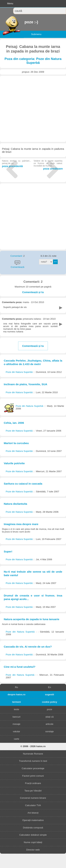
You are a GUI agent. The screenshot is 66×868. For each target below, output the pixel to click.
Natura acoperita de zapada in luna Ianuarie (31, 619)
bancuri (16, 717)
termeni (16, 702)
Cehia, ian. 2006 (14, 423)
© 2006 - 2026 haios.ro (33, 746)
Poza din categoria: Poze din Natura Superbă (33, 61)
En (50, 687)
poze (50, 709)
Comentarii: (17, 256)
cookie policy (49, 702)
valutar (16, 731)
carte (17, 739)
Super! (8, 551)
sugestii (50, 694)
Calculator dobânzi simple (33, 835)
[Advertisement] (33, 109)
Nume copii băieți (33, 842)
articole (49, 724)
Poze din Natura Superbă (19, 372)
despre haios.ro (16, 694)
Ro (16, 687)
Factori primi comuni (33, 776)
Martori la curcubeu (16, 443)
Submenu (36, 34)
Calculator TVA (33, 805)
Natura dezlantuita (15, 504)
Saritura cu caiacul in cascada (23, 484)
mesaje (17, 724)
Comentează (18, 267)
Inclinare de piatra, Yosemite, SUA (25, 384)
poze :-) (25, 22)
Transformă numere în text (33, 761)
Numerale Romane (33, 754)
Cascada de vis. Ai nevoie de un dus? (28, 647)
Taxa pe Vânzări (33, 791)
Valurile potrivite (14, 463)
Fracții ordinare (33, 783)
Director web (33, 850)
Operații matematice (33, 820)
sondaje (49, 731)
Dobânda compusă (33, 828)
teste (16, 709)
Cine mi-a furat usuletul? (19, 667)
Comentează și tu (33, 292)
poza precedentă (17, 164)
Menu (10, 3)
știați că (49, 717)
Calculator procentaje (33, 768)
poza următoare (48, 165)
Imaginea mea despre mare (21, 524)
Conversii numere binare (33, 798)
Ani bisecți (33, 813)
